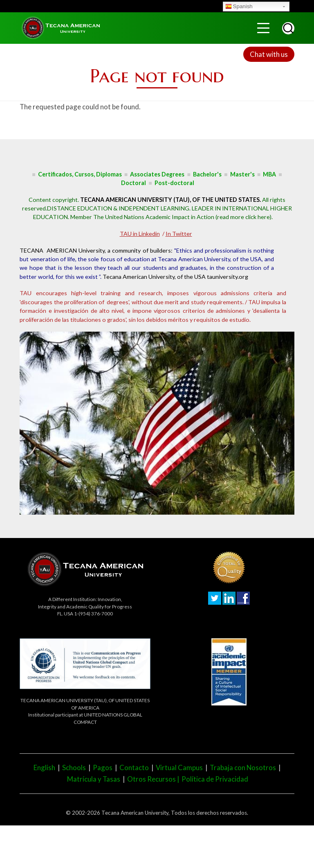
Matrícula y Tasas (94, 779)
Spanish (239, 7)
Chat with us (269, 54)
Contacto (134, 767)
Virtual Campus (179, 767)
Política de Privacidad (215, 779)
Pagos (103, 767)
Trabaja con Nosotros (243, 767)
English (44, 767)
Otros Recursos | (154, 779)
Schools (74, 767)
